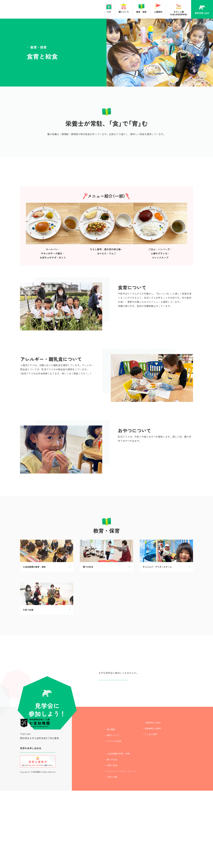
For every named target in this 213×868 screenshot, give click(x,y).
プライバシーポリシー (145, 836)
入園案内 (138, 786)
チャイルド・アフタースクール (113, 849)
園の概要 (103, 803)
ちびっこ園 (151, 814)
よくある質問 (143, 804)
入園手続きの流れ (145, 792)
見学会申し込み (113, 742)
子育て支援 (104, 854)
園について (102, 797)
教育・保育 (102, 825)
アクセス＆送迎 (106, 814)
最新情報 (138, 825)
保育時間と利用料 (145, 798)
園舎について (105, 809)
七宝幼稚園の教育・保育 (110, 831)
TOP (98, 786)
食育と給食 (104, 843)
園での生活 (104, 837)
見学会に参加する (38, 823)
